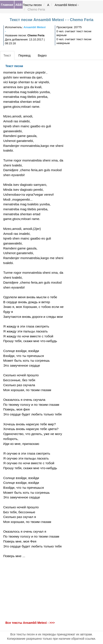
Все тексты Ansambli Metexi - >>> (30, 623)
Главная (7, 5)
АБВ (19, 5)
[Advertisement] (34, 590)
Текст (7, 55)
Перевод (24, 55)
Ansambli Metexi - (67, 5)
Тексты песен (32, 5)
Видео (42, 55)
